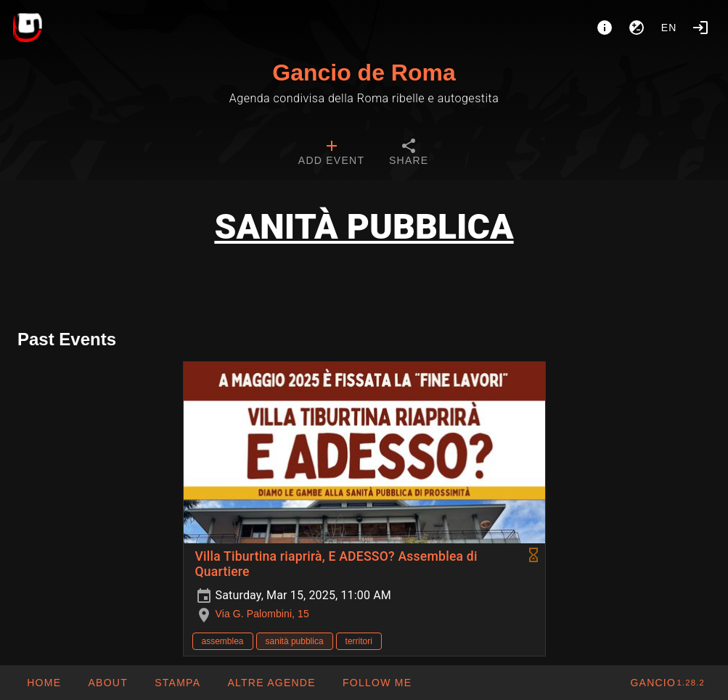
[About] (605, 28)
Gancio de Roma (364, 73)
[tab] (331, 154)
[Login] (700, 28)
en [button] (669, 28)
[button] (271, 683)
